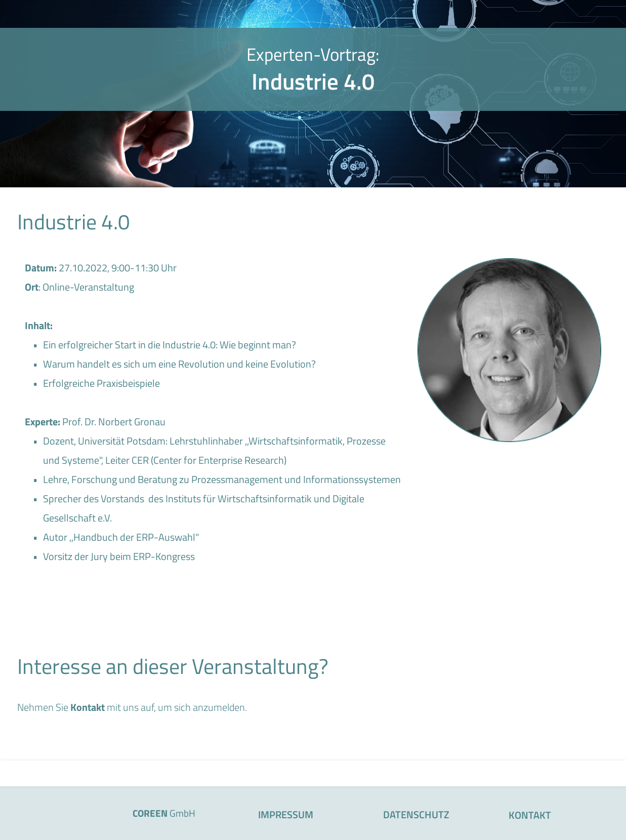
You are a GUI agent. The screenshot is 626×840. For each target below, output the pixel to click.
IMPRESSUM (286, 814)
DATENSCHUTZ (416, 814)
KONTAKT (530, 815)
